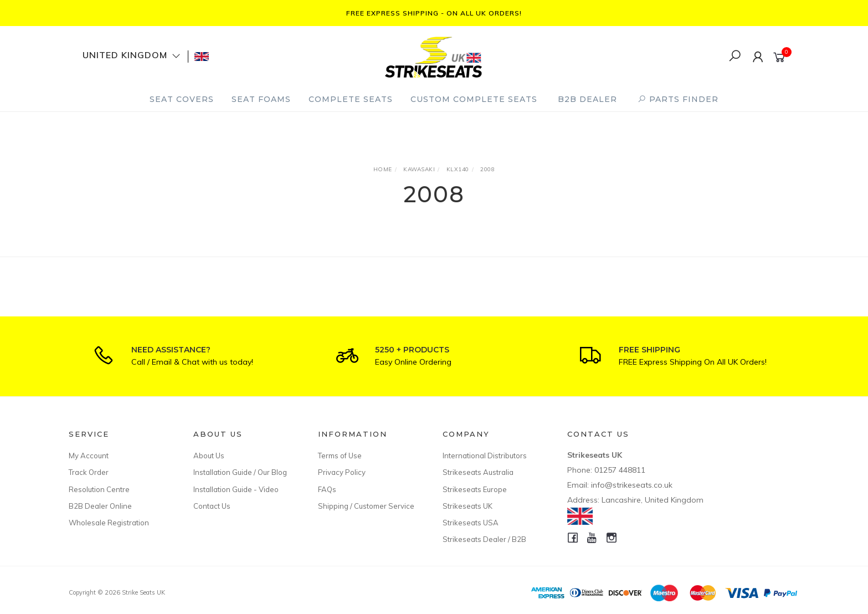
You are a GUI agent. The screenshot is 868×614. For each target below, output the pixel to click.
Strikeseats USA (471, 523)
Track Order (89, 472)
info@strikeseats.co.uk (632, 485)
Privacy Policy (342, 472)
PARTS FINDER (678, 99)
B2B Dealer (587, 99)
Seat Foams (261, 99)
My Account (89, 456)
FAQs (327, 489)
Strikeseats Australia (478, 472)
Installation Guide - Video (236, 489)
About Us (209, 456)
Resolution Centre (99, 489)
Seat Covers (182, 99)
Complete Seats (351, 99)
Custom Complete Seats (474, 99)
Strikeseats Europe (475, 489)
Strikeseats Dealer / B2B (484, 539)
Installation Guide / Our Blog (240, 472)
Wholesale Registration (109, 523)
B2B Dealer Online (100, 506)
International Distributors (485, 456)
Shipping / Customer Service (366, 506)
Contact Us (212, 506)
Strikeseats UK (468, 506)
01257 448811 (620, 470)
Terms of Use (340, 456)
